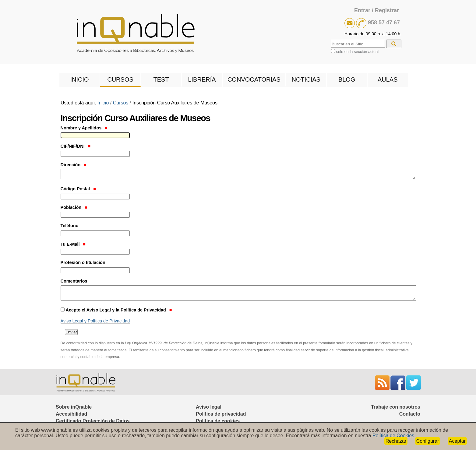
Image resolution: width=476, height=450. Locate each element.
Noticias (306, 79)
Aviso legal (209, 407)
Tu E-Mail (73, 244)
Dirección (74, 165)
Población (74, 207)
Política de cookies (218, 421)
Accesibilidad (71, 414)
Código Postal (78, 189)
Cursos (120, 79)
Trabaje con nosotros (396, 407)
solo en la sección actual (357, 52)
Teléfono (70, 226)
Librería (202, 79)
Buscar (331, 39)
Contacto (410, 414)
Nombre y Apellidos (84, 128)
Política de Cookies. (394, 436)
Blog (347, 79)
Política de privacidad (221, 414)
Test (161, 79)
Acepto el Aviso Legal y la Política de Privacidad (119, 310)
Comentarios (74, 281)
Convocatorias (254, 79)
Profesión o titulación (83, 262)
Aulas (388, 79)
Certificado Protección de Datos (93, 421)
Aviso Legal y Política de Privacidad (95, 321)
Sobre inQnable (74, 407)
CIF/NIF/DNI (76, 146)
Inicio (79, 79)
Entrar (362, 10)
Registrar (387, 10)
